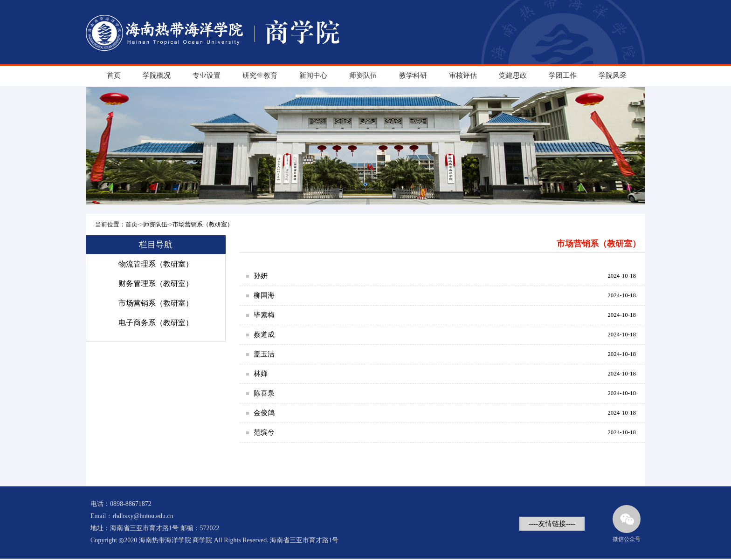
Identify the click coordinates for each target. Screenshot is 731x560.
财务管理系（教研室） (156, 283)
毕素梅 (264, 315)
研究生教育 (260, 75)
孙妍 (261, 276)
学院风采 (613, 75)
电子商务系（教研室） (156, 323)
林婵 (261, 374)
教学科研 (413, 75)
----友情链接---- (552, 524)
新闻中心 (313, 75)
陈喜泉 (264, 393)
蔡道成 (264, 335)
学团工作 (563, 75)
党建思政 (513, 75)
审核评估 (463, 75)
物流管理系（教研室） (156, 264)
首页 (114, 75)
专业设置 (207, 75)
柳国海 (264, 295)
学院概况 (157, 75)
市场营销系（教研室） (203, 224)
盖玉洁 (264, 354)
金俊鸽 (264, 413)
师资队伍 (363, 75)
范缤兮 (264, 432)
